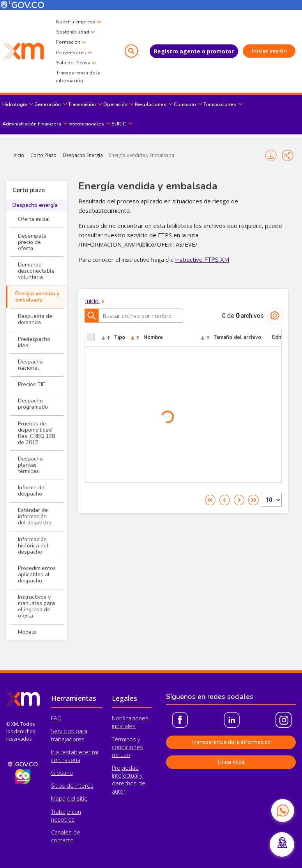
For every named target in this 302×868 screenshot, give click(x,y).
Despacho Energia (83, 155)
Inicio (18, 155)
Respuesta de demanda (35, 319)
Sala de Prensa (73, 63)
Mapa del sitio (69, 798)
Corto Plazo (43, 155)
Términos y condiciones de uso (127, 747)
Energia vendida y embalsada (37, 297)
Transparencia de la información (78, 77)
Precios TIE (32, 384)
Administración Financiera (32, 124)
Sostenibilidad (73, 32)
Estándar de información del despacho (35, 516)
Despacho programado (33, 404)
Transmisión (82, 104)
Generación (48, 104)
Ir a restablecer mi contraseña (75, 756)
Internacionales (86, 124)
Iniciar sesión (269, 51)
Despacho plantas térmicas (30, 465)
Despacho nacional (30, 365)
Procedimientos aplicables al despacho (37, 574)
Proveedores (71, 53)
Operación (115, 104)
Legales (125, 698)
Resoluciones (151, 104)
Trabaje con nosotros (66, 816)
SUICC (119, 124)
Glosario (62, 773)
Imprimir (271, 155)
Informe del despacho (32, 491)
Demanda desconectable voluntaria (36, 271)
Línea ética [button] (231, 762)
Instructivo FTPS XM (202, 260)
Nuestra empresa (76, 22)
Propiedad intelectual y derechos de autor (129, 779)
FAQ (56, 718)
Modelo (27, 632)
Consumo (185, 104)
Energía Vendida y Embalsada (142, 155)
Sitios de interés (72, 786)
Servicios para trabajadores (69, 735)
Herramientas (74, 698)
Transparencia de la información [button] (231, 742)
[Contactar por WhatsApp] (283, 810)
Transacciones (220, 104)
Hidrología (15, 104)
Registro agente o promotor (194, 51)
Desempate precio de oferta (32, 242)
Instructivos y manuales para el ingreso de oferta (36, 606)
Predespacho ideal (34, 342)
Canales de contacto (66, 836)
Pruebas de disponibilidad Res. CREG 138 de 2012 (36, 433)
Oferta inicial (34, 219)
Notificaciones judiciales (130, 722)
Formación (68, 42)
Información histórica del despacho (33, 546)
